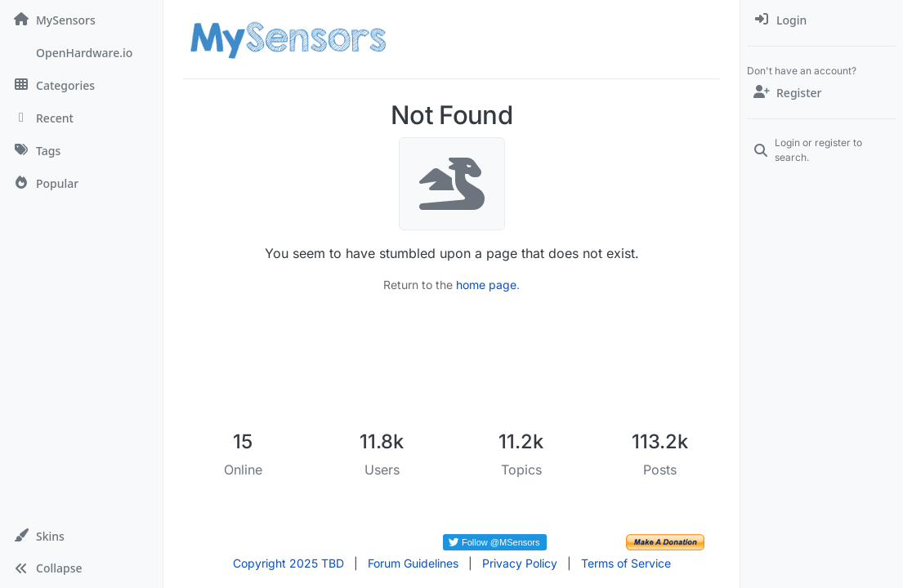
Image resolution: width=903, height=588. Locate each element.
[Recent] (81, 118)
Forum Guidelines (413, 563)
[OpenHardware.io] (81, 52)
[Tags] (81, 150)
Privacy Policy (520, 563)
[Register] (822, 92)
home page (486, 285)
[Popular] (81, 183)
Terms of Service (626, 563)
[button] (81, 536)
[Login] (822, 20)
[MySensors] (81, 20)
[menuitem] (822, 20)
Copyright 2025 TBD (288, 563)
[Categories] (81, 85)
